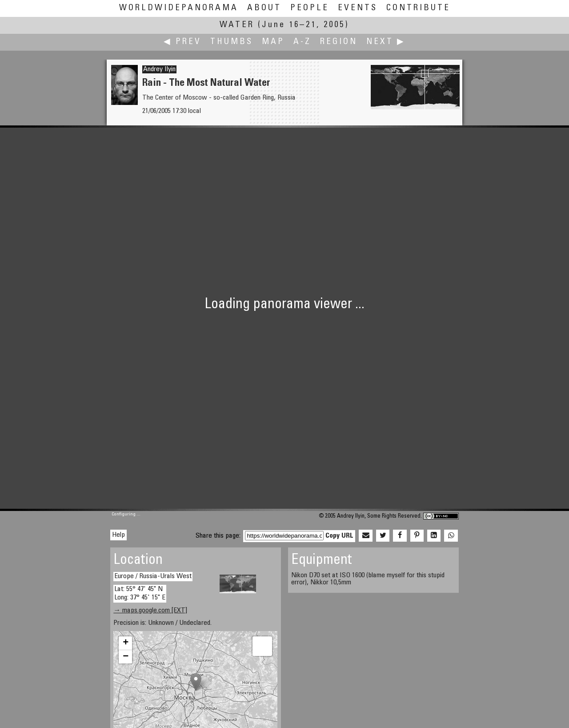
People (310, 8)
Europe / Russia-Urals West (153, 576)
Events (358, 8)
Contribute (418, 8)
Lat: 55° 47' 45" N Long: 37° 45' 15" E (140, 593)
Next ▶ (386, 42)
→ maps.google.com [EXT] (150, 611)
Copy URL (339, 536)
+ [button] (126, 643)
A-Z (302, 42)
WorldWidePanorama (179, 8)
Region (339, 42)
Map (273, 42)
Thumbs (232, 42)
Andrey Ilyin (159, 69)
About (264, 8)
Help (118, 535)
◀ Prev (182, 42)
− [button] (126, 657)
